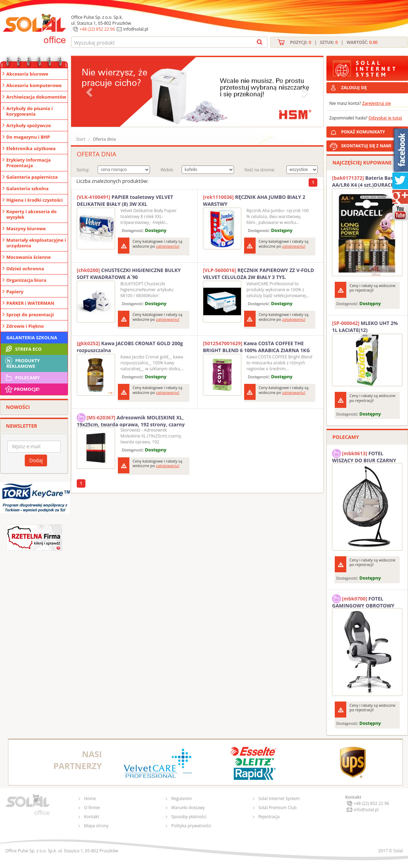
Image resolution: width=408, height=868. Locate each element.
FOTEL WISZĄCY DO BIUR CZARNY (364, 456)
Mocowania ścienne (28, 257)
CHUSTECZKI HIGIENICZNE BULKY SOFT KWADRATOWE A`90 (129, 274)
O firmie (92, 808)
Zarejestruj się (377, 103)
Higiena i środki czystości (35, 200)
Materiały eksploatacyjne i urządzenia (36, 243)
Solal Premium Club (278, 808)
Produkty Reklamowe (22, 363)
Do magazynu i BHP (28, 137)
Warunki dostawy (188, 808)
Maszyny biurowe (26, 228)
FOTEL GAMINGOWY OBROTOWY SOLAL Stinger (363, 601)
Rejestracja (269, 817)
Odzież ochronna (25, 269)
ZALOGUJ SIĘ (354, 88)
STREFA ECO (23, 349)
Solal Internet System (279, 799)
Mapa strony (96, 826)
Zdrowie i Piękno (25, 326)
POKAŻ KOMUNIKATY (373, 131)
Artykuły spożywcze (29, 125)
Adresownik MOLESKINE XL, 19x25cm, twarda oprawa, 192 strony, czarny (131, 420)
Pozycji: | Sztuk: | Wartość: (334, 42)
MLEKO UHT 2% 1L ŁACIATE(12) (365, 327)
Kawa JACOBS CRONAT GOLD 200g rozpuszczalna (130, 347)
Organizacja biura (26, 280)
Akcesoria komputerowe (34, 85)
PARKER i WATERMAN (30, 303)
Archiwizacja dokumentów (36, 97)
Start (81, 139)
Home (90, 799)
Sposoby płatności (189, 817)
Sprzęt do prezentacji (30, 315)
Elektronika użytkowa (31, 148)
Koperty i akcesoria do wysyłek (31, 214)
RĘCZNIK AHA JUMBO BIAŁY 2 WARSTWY (254, 200)
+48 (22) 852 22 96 (97, 29)
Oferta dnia (104, 139)
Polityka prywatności (191, 826)
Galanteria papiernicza (32, 177)
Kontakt (92, 817)
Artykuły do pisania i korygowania (29, 111)
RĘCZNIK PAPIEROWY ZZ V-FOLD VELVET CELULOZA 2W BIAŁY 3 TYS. (259, 274)
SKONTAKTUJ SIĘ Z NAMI (366, 146)
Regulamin (182, 799)
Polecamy (22, 378)
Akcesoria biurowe (27, 74)
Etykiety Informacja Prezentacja (28, 163)
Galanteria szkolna (27, 188)
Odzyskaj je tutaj (385, 118)
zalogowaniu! (168, 246)
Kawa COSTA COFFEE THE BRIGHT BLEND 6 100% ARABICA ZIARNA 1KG (256, 347)
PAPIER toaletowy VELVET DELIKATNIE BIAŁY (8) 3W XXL (125, 200)
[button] (90, 92)
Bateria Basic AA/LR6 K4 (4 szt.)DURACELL (365, 181)
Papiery (15, 292)
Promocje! (22, 389)
